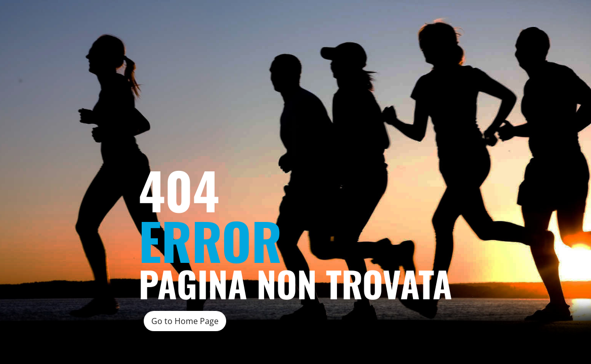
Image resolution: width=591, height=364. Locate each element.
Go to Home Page (185, 321)
